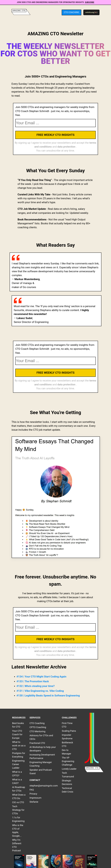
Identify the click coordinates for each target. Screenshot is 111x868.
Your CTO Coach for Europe (17, 734)
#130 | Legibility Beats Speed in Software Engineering (48, 696)
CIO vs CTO (18, 802)
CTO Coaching (71, 12)
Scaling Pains (69, 731)
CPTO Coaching (38, 727)
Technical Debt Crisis (68, 790)
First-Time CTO (67, 725)
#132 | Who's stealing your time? (36, 686)
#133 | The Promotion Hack (33, 681)
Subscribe (90, 2)
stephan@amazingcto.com (44, 786)
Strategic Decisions (67, 782)
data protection (67, 147)
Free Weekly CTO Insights (56, 135)
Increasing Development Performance (42, 756)
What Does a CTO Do (19, 797)
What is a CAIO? (17, 781)
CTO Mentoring (37, 731)
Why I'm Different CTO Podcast (17, 845)
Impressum (36, 798)
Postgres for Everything (19, 755)
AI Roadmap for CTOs (19, 789)
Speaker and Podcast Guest (41, 772)
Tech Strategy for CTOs (18, 810)
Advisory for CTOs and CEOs (41, 737)
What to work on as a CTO (19, 746)
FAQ (32, 790)
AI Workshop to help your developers (43, 749)
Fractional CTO (37, 743)
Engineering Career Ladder (18, 764)
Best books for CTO (18, 725)
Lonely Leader (69, 769)
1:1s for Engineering (18, 819)
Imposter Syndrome (67, 737)
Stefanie (34, 802)
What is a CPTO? (17, 774)
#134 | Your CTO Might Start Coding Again (41, 677)
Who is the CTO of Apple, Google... (18, 831)
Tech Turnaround (68, 775)
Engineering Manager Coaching (41, 764)
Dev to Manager (66, 752)
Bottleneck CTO (67, 744)
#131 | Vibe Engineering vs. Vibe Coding (40, 691)
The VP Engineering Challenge (68, 761)
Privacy (33, 794)
